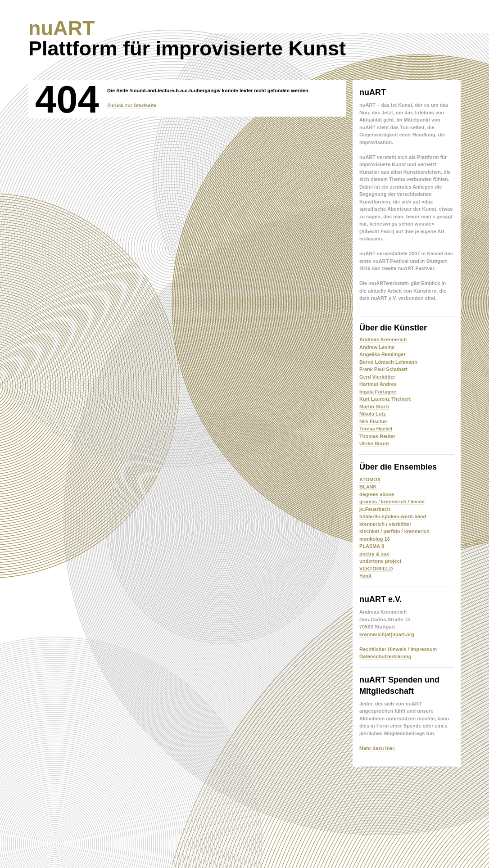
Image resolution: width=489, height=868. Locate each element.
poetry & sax (374, 554)
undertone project (380, 561)
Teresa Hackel (376, 429)
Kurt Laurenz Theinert (385, 399)
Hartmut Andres (378, 384)
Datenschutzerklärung (385, 656)
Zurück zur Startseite (132, 105)
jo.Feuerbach (375, 509)
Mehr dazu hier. (377, 748)
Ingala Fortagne (378, 392)
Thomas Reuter (377, 436)
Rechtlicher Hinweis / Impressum (398, 649)
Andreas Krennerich (383, 339)
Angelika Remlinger (383, 354)
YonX (365, 576)
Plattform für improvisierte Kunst (187, 38)
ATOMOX (370, 479)
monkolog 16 (375, 539)
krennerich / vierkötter (385, 524)
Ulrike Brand (374, 443)
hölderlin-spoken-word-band (393, 516)
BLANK (368, 487)
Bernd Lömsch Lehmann (388, 362)
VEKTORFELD (376, 569)
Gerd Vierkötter (377, 377)
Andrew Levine (377, 347)
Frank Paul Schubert (383, 369)
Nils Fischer (373, 421)
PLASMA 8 (372, 546)
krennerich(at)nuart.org (387, 634)
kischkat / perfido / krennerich (394, 531)
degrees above (377, 494)
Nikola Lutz (373, 414)
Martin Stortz (374, 407)
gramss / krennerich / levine (392, 502)
